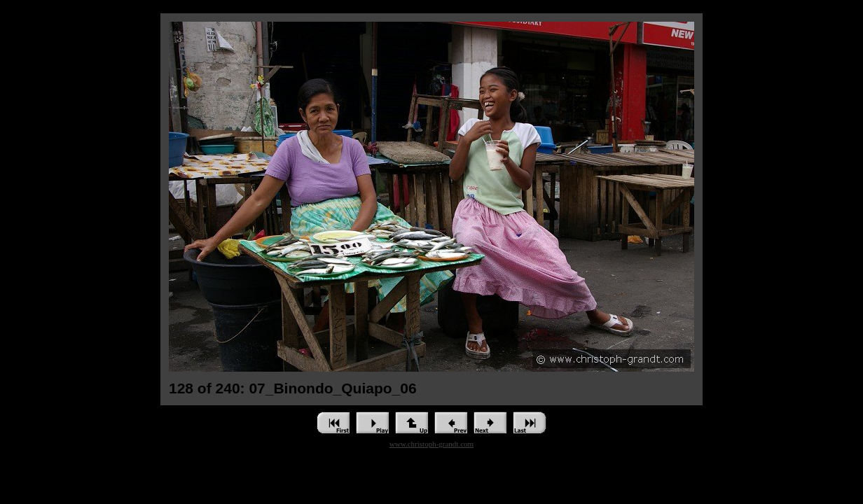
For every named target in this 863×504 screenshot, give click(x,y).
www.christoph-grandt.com (431, 444)
